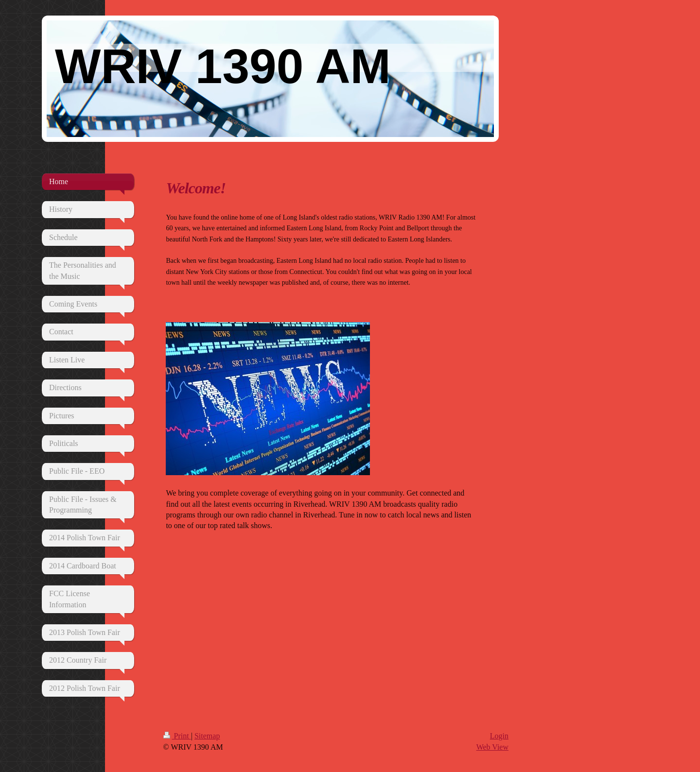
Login (499, 736)
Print (177, 736)
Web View (492, 747)
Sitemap (207, 736)
